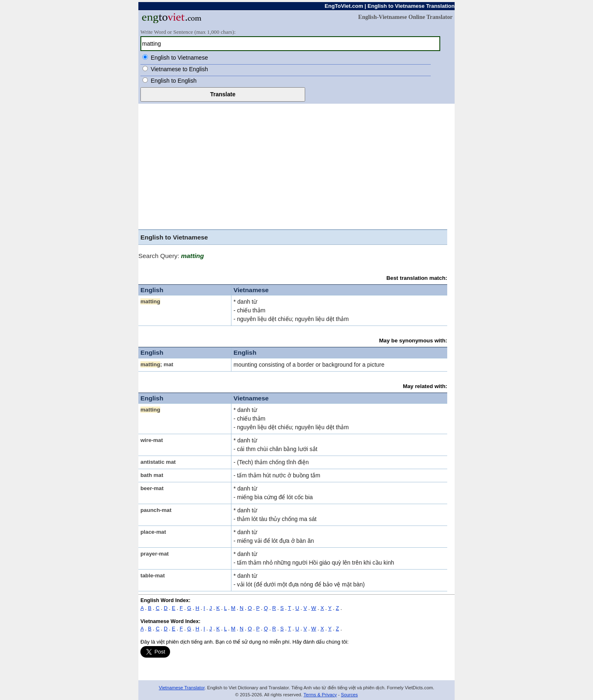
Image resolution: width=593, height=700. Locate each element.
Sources (349, 695)
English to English (174, 81)
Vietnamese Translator (182, 688)
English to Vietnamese (179, 58)
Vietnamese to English (179, 69)
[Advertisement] (296, 165)
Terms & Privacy (320, 695)
